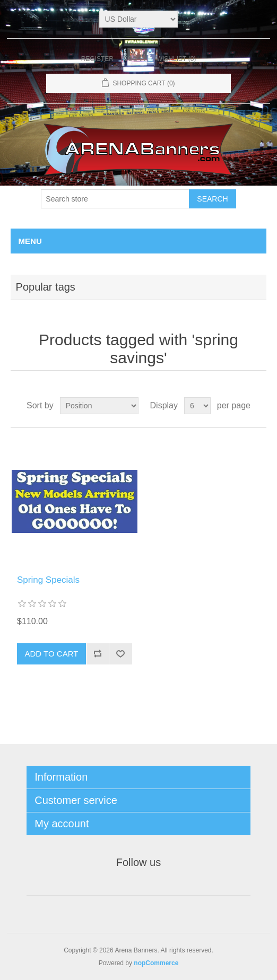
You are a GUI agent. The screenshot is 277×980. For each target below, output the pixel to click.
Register (97, 59)
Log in (135, 59)
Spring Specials (48, 580)
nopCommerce (156, 963)
